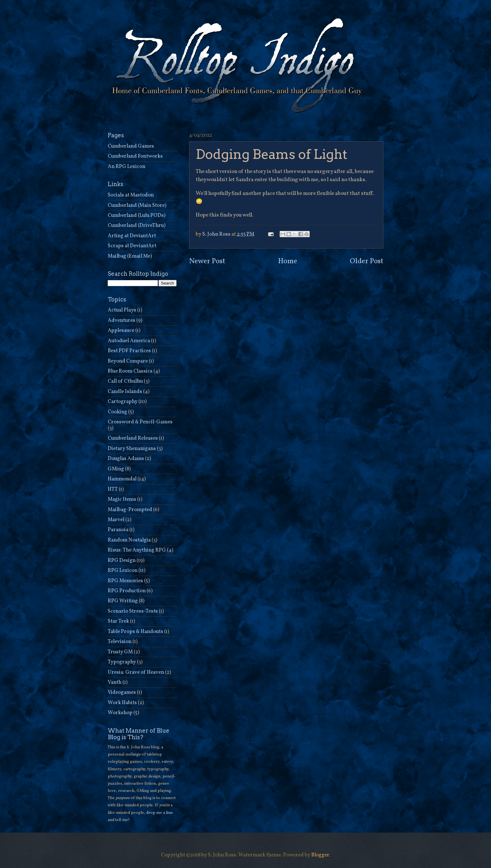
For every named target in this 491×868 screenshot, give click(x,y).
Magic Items (122, 499)
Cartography (123, 402)
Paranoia (118, 530)
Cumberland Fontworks (135, 156)
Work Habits (122, 703)
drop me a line (160, 813)
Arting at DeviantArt (132, 236)
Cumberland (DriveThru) (137, 225)
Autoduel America (129, 341)
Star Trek (118, 621)
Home (288, 261)
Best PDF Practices (129, 351)
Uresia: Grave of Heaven (136, 672)
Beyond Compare (128, 361)
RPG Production (127, 591)
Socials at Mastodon (131, 195)
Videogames (122, 692)
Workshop (120, 713)
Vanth (115, 682)
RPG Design (122, 560)
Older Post (367, 261)
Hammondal (122, 479)
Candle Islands (125, 392)
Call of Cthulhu (125, 381)
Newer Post (207, 261)
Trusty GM (120, 652)
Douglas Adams (126, 459)
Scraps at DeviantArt (132, 246)
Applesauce (121, 330)
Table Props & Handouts (135, 632)
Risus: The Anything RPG (137, 550)
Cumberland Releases (133, 438)
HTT (113, 489)
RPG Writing (123, 601)
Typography (122, 662)
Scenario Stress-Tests (133, 611)
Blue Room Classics (130, 371)
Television (120, 642)
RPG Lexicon (123, 570)
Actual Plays (122, 310)
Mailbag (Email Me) (130, 256)
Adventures (121, 320)
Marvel (116, 520)
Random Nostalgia (129, 540)
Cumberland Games (131, 146)
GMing (116, 469)
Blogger (320, 855)
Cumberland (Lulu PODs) (137, 215)
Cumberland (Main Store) (137, 205)
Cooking (117, 412)
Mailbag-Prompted (130, 510)
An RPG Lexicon (127, 167)
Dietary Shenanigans (132, 449)
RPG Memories (125, 581)
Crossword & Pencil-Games (140, 422)
